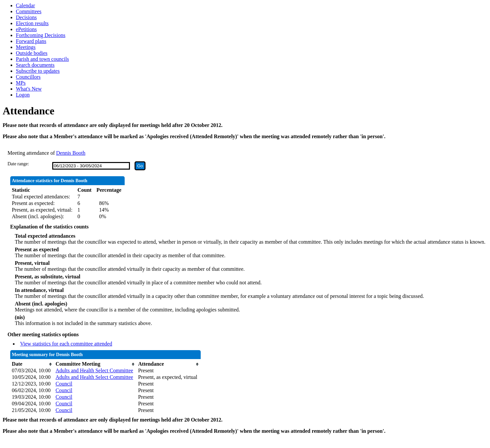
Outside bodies (32, 53)
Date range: (18, 164)
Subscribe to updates (38, 71)
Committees (29, 11)
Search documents (35, 65)
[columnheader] (32, 364)
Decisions (26, 17)
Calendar (25, 5)
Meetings (26, 47)
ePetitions (26, 29)
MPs (21, 83)
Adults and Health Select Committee (94, 370)
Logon (23, 95)
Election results (32, 23)
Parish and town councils (42, 59)
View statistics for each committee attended (66, 344)
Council (64, 384)
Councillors (28, 77)
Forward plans (31, 41)
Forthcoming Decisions (41, 35)
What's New (29, 89)
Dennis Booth (71, 153)
